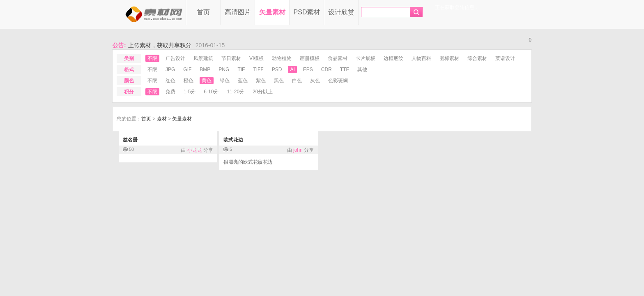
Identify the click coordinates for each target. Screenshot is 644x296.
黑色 (279, 81)
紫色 (261, 81)
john (298, 150)
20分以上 (263, 92)
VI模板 (256, 58)
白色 (297, 81)
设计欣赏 (341, 12)
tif (241, 69)
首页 (203, 12)
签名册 (130, 140)
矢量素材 (272, 12)
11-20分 (236, 92)
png (224, 69)
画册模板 (310, 58)
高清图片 (238, 12)
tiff (258, 69)
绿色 (225, 81)
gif (187, 69)
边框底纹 (393, 58)
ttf (345, 69)
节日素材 (231, 58)
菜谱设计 (505, 58)
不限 (152, 58)
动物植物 (282, 58)
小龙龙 (195, 150)
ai (292, 69)
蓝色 (243, 81)
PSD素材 (307, 12)
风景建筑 (203, 58)
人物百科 (421, 58)
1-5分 (190, 92)
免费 (170, 92)
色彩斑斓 (338, 81)
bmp (205, 69)
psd (277, 69)
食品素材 (338, 58)
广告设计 (175, 58)
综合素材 (477, 58)
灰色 (315, 81)
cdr (327, 69)
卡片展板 (366, 58)
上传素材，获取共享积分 (160, 45)
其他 (362, 69)
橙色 (189, 81)
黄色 (207, 81)
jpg (170, 69)
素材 (162, 119)
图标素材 (449, 58)
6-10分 (211, 92)
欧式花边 (233, 140)
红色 (170, 81)
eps (308, 69)
